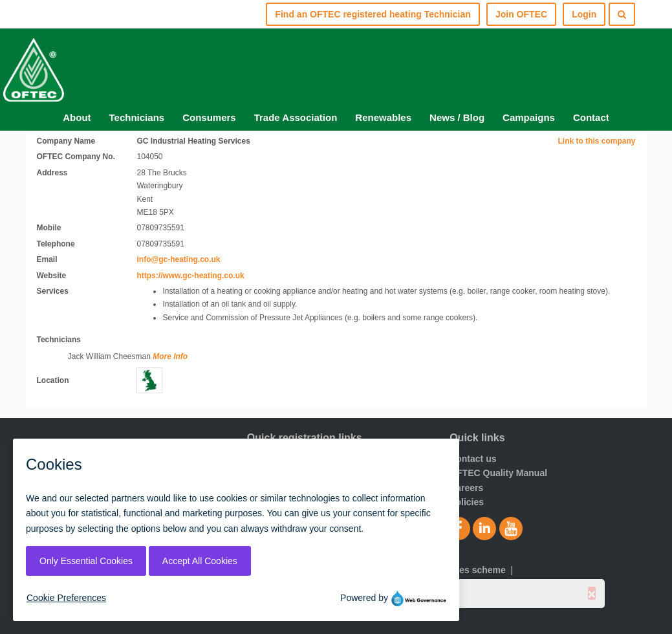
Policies (467, 502)
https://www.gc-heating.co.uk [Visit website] (190, 276)
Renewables (383, 117)
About (77, 117)
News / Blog (457, 117)
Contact (591, 117)
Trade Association (296, 117)
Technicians (137, 117)
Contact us (473, 459)
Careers (466, 488)
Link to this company (596, 141)
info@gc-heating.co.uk (178, 259)
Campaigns (529, 117)
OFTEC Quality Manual (498, 473)
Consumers (209, 117)
